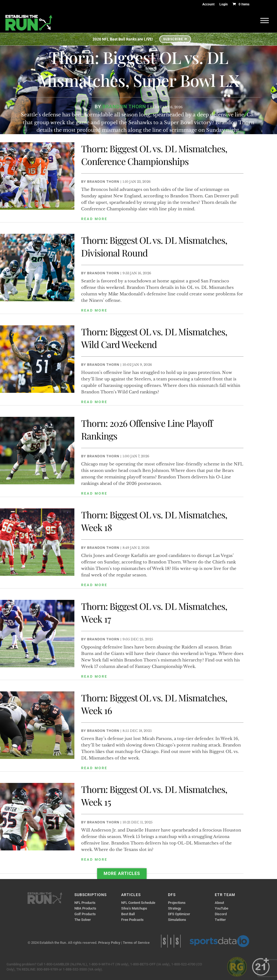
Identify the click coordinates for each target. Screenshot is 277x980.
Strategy (174, 908)
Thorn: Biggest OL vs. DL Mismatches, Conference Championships (154, 155)
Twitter (220, 920)
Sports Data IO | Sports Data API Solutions (219, 941)
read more (94, 219)
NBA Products (85, 908)
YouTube (222, 908)
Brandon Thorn (103, 182)
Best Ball (128, 914)
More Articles (122, 873)
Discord (221, 914)
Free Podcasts (132, 920)
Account (208, 4)
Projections (177, 903)
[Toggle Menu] (265, 20)
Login (224, 4)
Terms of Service (136, 943)
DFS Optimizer (179, 914)
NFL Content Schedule (138, 903)
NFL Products (85, 903)
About (219, 903)
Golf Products (85, 914)
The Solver (83, 920)
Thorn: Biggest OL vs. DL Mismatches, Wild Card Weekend (154, 338)
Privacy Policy (109, 943)
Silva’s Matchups (134, 908)
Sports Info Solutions (171, 941)
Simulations (177, 920)
